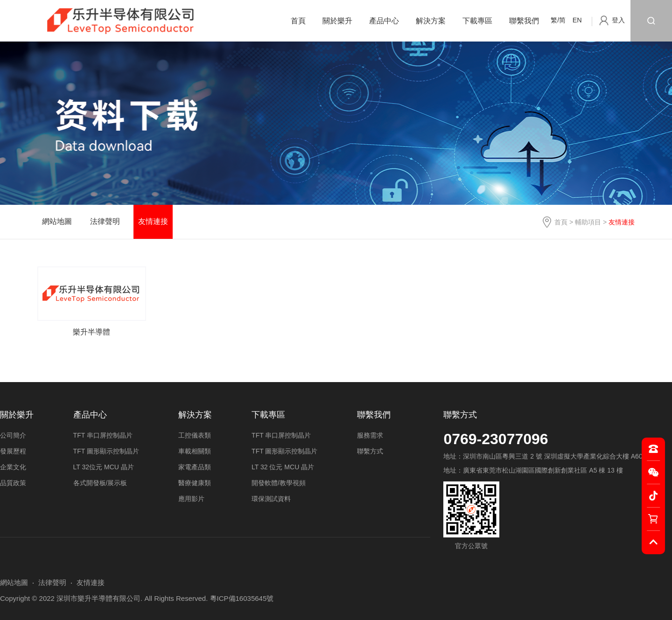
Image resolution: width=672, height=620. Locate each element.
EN (577, 20)
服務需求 (370, 435)
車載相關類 (195, 451)
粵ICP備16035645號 (242, 598)
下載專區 (477, 21)
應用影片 (191, 499)
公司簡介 (13, 435)
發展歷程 (13, 451)
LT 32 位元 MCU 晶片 (283, 467)
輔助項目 (588, 222)
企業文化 (13, 467)
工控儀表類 (195, 435)
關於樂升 (337, 21)
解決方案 (431, 21)
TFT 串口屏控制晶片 (103, 435)
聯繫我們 (524, 21)
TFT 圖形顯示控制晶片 (106, 451)
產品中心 (384, 21)
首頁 (298, 21)
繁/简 (558, 20)
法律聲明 (105, 221)
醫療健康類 (195, 483)
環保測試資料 (271, 499)
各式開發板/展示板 (100, 483)
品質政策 (13, 483)
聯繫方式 (460, 415)
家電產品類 (195, 467)
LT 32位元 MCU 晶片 (104, 467)
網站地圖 (57, 221)
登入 (618, 20)
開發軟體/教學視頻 (279, 483)
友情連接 (153, 221)
